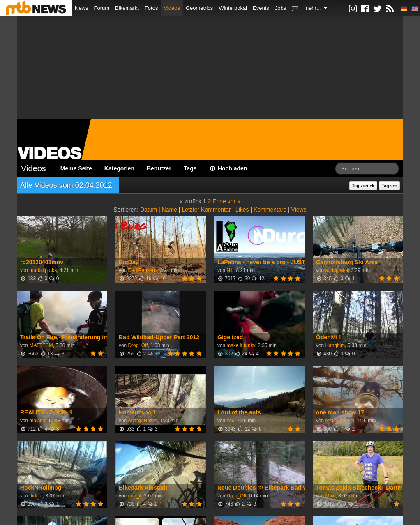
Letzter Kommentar (206, 210)
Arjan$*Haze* (142, 421)
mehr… (316, 8)
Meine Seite (76, 168)
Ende (219, 201)
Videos (172, 8)
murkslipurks (43, 270)
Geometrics (199, 8)
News (82, 8)
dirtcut (36, 496)
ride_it (134, 496)
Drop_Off (138, 345)
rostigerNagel (340, 421)
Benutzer (159, 168)
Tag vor (389, 186)
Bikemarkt (127, 8)
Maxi (330, 496)
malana (37, 421)
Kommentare (270, 210)
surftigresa (337, 270)
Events (261, 8)
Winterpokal (233, 8)
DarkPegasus (142, 270)
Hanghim (335, 345)
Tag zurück (363, 186)
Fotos (151, 8)
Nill (230, 270)
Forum (102, 8)
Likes (242, 210)
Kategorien (119, 168)
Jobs (280, 8)
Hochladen (228, 168)
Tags (190, 168)
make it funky (241, 345)
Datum (149, 210)
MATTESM (41, 345)
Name (170, 210)
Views (299, 210)
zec (230, 421)
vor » (234, 201)
